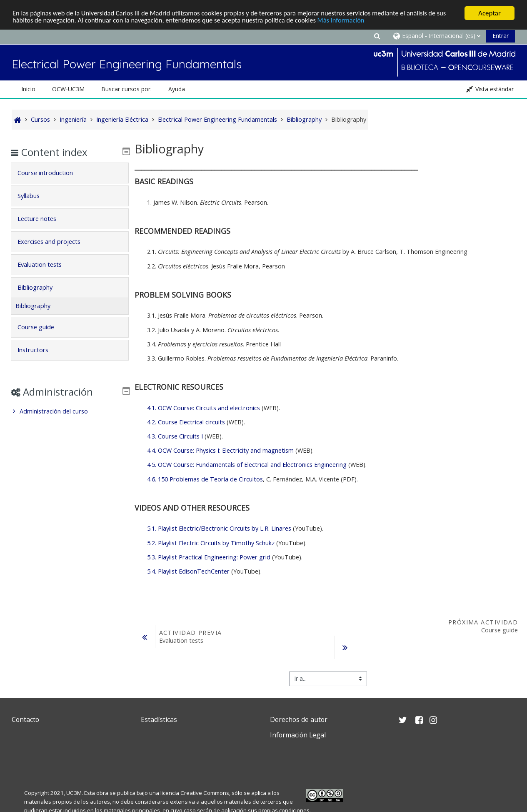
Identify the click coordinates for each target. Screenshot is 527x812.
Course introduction (51, 173)
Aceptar (490, 13)
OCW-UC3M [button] (68, 89)
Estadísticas (159, 719)
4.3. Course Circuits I (175, 436)
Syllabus (34, 196)
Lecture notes (43, 219)
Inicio (28, 89)
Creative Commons (205, 793)
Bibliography (41, 287)
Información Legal (298, 735)
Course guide (42, 327)
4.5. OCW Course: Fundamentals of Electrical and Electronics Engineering (247, 465)
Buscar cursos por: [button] (126, 89)
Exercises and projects (55, 242)
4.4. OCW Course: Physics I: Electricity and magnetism (220, 450)
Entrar (501, 36)
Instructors (39, 350)
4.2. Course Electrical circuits (186, 422)
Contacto (25, 719)
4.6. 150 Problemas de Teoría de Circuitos (205, 479)
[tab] (70, 173)
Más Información (363, 21)
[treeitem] (70, 411)
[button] (377, 36)
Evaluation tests (45, 264)
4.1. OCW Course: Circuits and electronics (204, 408)
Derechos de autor (299, 719)
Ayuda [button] (177, 89)
